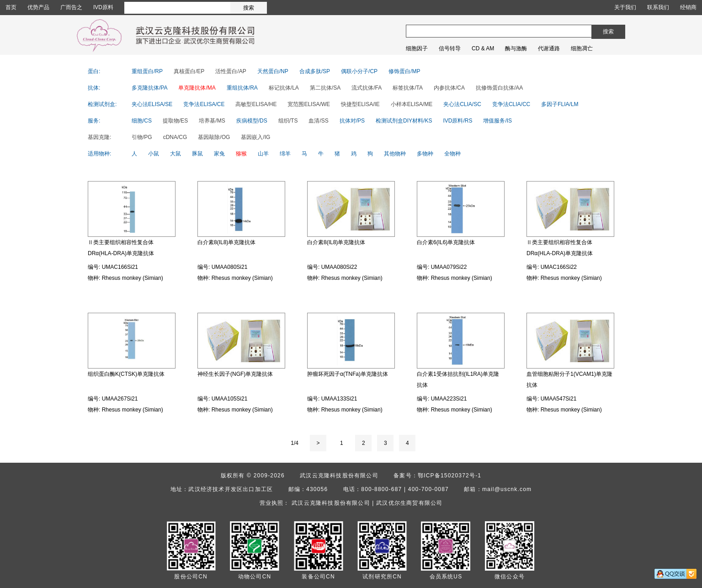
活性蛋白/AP (231, 71)
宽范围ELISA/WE (309, 104)
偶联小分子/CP (359, 71)
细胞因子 (417, 48)
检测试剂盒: (102, 104)
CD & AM (483, 48)
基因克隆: (99, 137)
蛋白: (94, 71)
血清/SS (318, 121)
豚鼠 (197, 154)
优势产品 (38, 7)
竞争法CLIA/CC (511, 104)
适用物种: (99, 154)
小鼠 (154, 154)
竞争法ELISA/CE (204, 104)
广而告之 (71, 7)
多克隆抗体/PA (149, 88)
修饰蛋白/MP (404, 71)
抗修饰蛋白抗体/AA (499, 88)
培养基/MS (212, 121)
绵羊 (285, 154)
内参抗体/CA (449, 88)
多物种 (425, 154)
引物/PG (142, 137)
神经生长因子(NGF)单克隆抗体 (235, 374)
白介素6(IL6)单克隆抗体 (446, 242)
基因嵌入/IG (255, 137)
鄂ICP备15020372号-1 (449, 476)
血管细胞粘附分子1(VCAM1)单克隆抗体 (569, 380)
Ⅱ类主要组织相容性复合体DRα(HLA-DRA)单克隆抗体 (121, 248)
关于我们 (625, 7)
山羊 (263, 154)
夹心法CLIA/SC (462, 104)
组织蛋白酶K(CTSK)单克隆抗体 (126, 374)
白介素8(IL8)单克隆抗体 (226, 242)
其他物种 (395, 154)
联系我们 (658, 7)
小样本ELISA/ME (412, 104)
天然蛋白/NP (273, 71)
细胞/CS (142, 121)
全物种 (452, 154)
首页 (11, 7)
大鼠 (175, 154)
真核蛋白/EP (189, 71)
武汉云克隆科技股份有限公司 (339, 476)
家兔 (219, 154)
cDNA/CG (175, 137)
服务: (94, 121)
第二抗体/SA (325, 88)
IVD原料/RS (457, 121)
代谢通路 (549, 48)
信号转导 (450, 48)
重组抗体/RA (242, 88)
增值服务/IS (497, 121)
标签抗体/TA (408, 88)
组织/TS (288, 121)
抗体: (94, 88)
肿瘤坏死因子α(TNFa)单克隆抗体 (348, 374)
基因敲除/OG (214, 137)
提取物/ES (175, 121)
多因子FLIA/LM (560, 104)
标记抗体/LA (284, 88)
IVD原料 (103, 7)
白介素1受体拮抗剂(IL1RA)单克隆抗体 (458, 380)
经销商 (688, 7)
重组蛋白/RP (147, 71)
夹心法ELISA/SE (152, 104)
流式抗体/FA (367, 88)
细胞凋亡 (582, 48)
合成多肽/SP (315, 71)
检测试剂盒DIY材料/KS (404, 121)
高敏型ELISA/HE (256, 104)
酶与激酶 (516, 48)
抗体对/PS (352, 121)
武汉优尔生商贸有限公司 (409, 503)
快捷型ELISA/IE (360, 104)
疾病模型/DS (252, 121)
